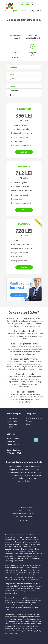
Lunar (12, 86)
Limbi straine (12, 418)
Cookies (28, 510)
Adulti (12, 74)
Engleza (14, 11)
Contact (19, 295)
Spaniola (36, 11)
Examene (14, 91)
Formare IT (11, 427)
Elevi (12, 79)
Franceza (25, 11)
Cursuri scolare (13, 421)
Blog (28, 424)
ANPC (16, 508)
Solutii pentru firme (34, 418)
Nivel (12, 95)
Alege (24, 152)
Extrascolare (12, 424)
